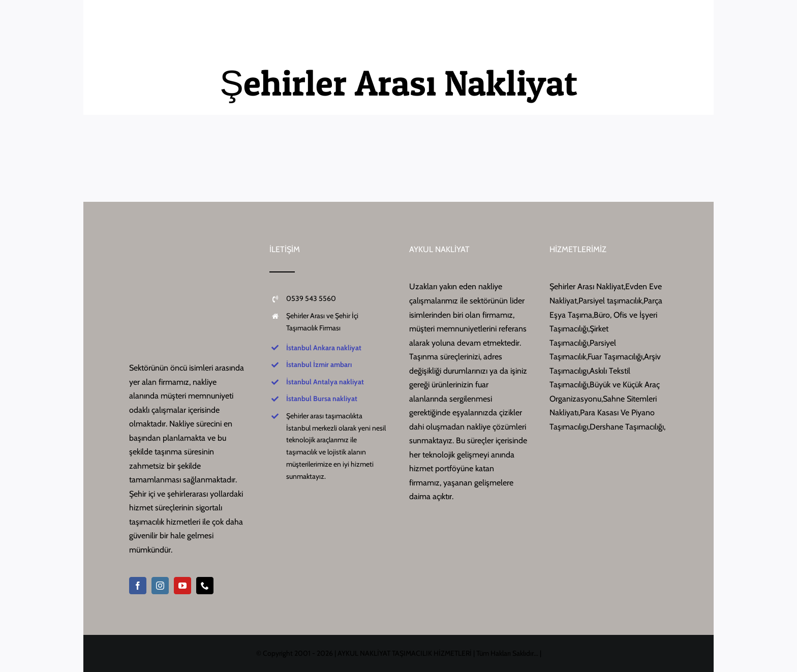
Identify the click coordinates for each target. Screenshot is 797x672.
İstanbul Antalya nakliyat (325, 382)
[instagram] (160, 586)
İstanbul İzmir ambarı (319, 364)
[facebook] (138, 586)
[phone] (205, 586)
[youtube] (182, 586)
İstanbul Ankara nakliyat (324, 348)
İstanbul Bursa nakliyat (322, 399)
